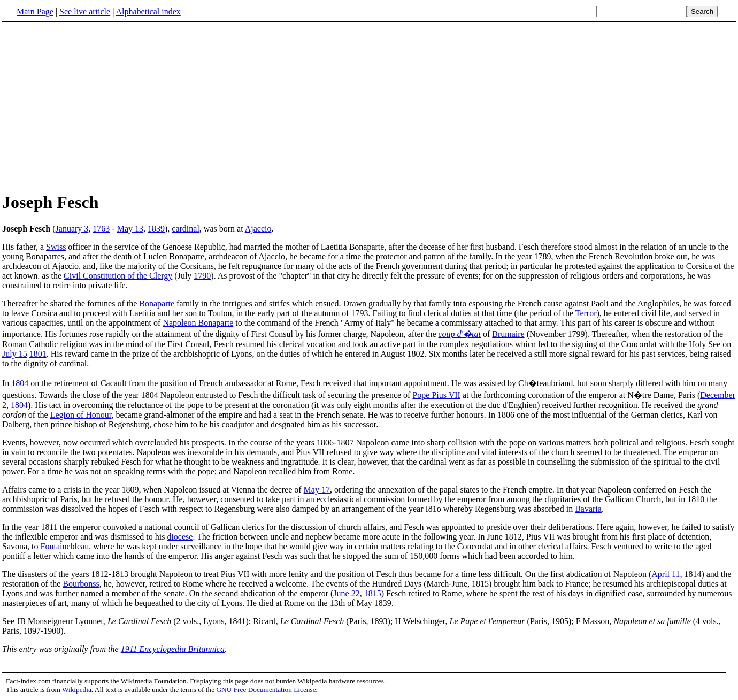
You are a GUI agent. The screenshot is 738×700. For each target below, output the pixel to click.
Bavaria (588, 509)
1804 (20, 383)
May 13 (130, 229)
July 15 (15, 354)
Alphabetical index (148, 11)
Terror (586, 313)
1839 (156, 229)
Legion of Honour (81, 415)
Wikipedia (77, 690)
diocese (180, 537)
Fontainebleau (65, 546)
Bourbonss (81, 584)
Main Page (35, 11)
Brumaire (508, 334)
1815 (373, 593)
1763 (101, 229)
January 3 (72, 229)
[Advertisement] (369, 106)
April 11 (666, 574)
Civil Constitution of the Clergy (118, 276)
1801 (38, 354)
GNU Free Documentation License (266, 690)
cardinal (186, 229)
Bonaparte (157, 303)
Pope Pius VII (436, 395)
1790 (202, 276)
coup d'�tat (460, 334)
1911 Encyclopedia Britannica (173, 649)
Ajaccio (258, 229)
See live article (85, 11)
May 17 (317, 490)
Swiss (56, 247)
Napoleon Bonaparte (198, 323)
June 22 (346, 593)
